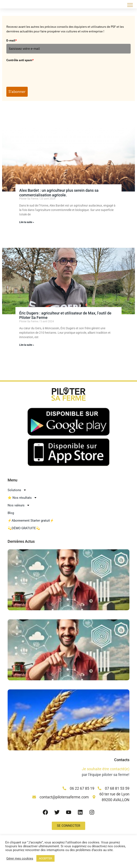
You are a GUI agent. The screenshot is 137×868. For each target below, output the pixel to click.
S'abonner (19, 92)
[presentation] (38, 72)
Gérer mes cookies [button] (20, 858)
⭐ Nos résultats (22, 499)
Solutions (17, 491)
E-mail (12, 40)
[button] (130, 5)
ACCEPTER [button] (45, 858)
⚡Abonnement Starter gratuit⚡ (31, 522)
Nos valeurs (19, 506)
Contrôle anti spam (20, 60)
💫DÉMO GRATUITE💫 (24, 529)
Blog (11, 514)
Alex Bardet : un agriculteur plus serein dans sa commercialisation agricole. (59, 194)
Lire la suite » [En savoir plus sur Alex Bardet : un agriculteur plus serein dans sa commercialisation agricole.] (27, 223)
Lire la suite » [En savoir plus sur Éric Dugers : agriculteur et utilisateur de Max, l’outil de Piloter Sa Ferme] (27, 346)
